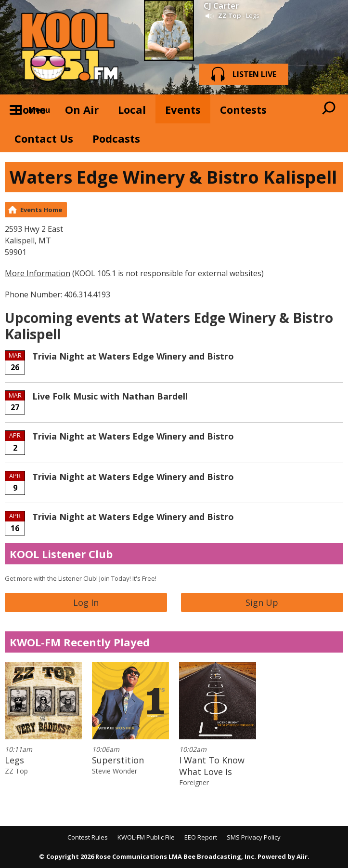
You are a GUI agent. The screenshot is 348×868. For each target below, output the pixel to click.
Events (183, 109)
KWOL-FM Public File (146, 837)
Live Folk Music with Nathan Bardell (110, 396)
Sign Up (262, 602)
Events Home (41, 210)
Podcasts (116, 138)
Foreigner (194, 782)
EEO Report (201, 837)
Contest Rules (88, 837)
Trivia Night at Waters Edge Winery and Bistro (133, 356)
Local (132, 109)
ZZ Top (230, 15)
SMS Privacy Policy (254, 837)
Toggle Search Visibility (329, 109)
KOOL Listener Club (61, 554)
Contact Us (44, 138)
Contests (243, 109)
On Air (82, 109)
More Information (38, 273)
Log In (86, 602)
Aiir (302, 856)
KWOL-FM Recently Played (80, 642)
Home (30, 109)
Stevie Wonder (115, 771)
